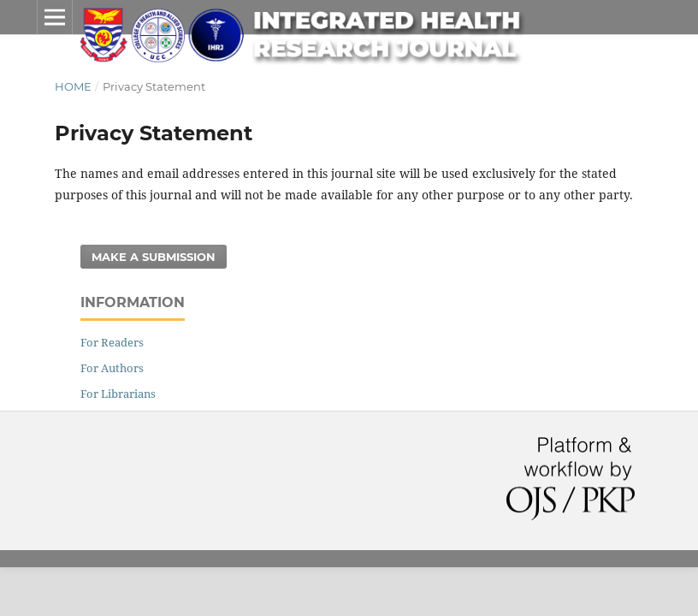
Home (73, 86)
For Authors (112, 368)
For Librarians (118, 394)
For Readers (112, 342)
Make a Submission (154, 257)
